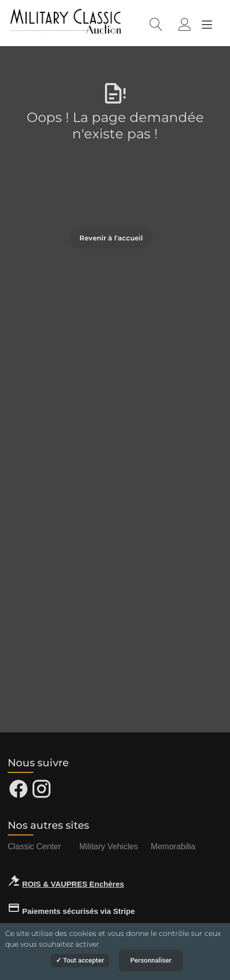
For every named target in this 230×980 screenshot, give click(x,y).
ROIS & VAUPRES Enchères (73, 884)
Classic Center (34, 846)
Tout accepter (80, 960)
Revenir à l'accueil (111, 238)
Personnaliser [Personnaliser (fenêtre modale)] (151, 960)
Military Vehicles (109, 846)
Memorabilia (173, 846)
